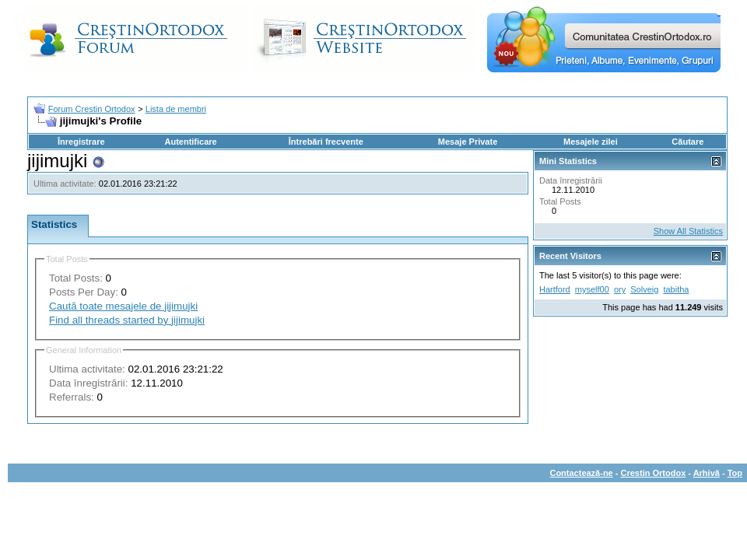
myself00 (592, 289)
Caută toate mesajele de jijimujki (123, 306)
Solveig (644, 289)
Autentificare (190, 142)
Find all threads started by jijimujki (127, 320)
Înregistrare (81, 142)
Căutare (687, 142)
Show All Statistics (688, 231)
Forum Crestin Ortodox (92, 109)
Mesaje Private (468, 142)
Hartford (555, 289)
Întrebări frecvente (326, 142)
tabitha (676, 289)
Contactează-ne (581, 473)
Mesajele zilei (591, 142)
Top (735, 473)
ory (620, 289)
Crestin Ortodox (654, 473)
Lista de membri (176, 109)
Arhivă (707, 473)
